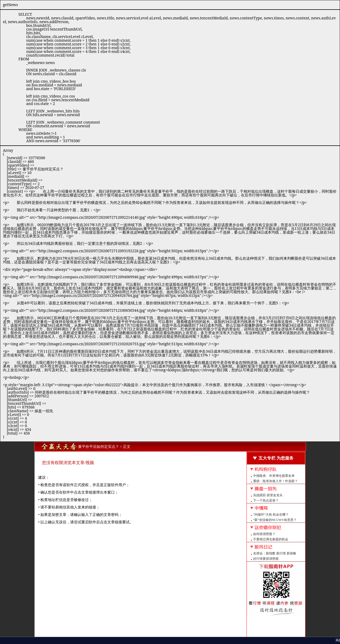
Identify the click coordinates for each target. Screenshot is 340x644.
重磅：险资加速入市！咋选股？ (275, 481)
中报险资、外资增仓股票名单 (274, 476)
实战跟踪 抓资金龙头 (268, 495)
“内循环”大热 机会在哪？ (271, 515)
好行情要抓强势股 (266, 559)
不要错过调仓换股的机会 (271, 539)
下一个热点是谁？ (266, 500)
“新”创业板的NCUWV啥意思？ (275, 520)
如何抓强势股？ (264, 534)
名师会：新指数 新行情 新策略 (275, 553)
